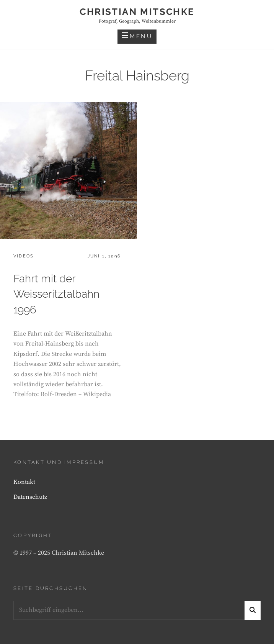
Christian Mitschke (137, 12)
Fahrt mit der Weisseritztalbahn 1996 (56, 294)
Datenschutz (30, 497)
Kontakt (24, 482)
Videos (24, 256)
